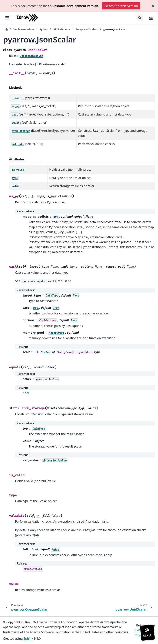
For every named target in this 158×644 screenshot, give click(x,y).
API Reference (62, 29)
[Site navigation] (7, 18)
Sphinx (28, 639)
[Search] (140, 18)
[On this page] (151, 18)
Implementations (24, 29)
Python (44, 29)
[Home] (7, 29)
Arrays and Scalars (87, 29)
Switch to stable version (121, 6)
